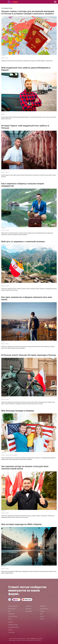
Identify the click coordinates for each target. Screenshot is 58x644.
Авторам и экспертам (13, 625)
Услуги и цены (11, 632)
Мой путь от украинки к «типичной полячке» (23, 241)
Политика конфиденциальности (32, 638)
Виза (9, 611)
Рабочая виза (11, 614)
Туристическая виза (13, 616)
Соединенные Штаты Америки (11, 455)
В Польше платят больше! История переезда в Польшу (29, 355)
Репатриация (28, 609)
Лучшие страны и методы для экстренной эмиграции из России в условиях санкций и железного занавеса (28, 12)
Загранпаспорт (29, 611)
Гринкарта (42, 611)
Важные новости (12, 609)
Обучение (42, 616)
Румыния (7, 230)
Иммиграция (43, 606)
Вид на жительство (44, 609)
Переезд (42, 619)
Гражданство (28, 606)
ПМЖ (41, 614)
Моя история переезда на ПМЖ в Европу (21, 524)
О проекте (10, 622)
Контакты (10, 630)
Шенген (10, 619)
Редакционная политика (14, 627)
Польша (7, 172)
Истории (3, 58)
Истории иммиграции (13, 606)
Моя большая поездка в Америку (18, 411)
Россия (7, 58)
